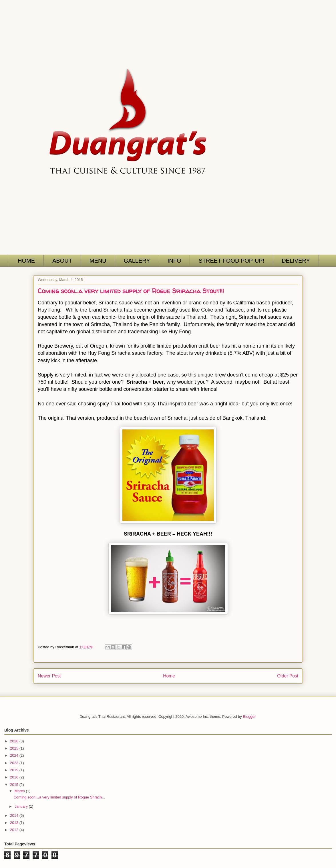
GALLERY (137, 261)
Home (169, 676)
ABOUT (62, 261)
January (22, 806)
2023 (15, 763)
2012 (15, 830)
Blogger (249, 717)
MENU (98, 261)
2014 (15, 816)
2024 (15, 755)
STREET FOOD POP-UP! (231, 261)
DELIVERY (296, 261)
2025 (15, 748)
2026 (15, 741)
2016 (15, 777)
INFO (174, 261)
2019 (15, 770)
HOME (26, 261)
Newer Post (49, 676)
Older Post (288, 676)
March (20, 791)
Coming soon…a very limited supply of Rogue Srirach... (59, 797)
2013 (15, 823)
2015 (15, 785)
